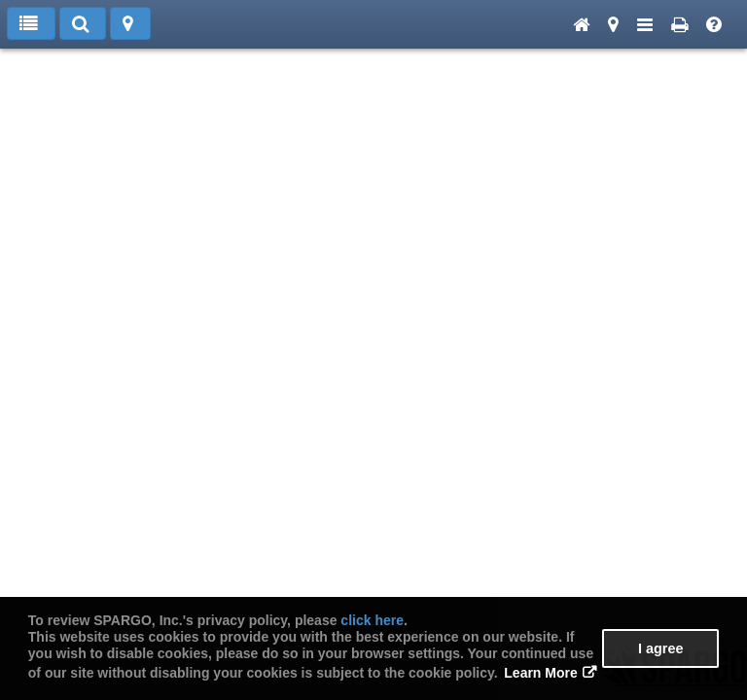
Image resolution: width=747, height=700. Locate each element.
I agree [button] (660, 648)
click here (372, 620)
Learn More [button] (540, 673)
